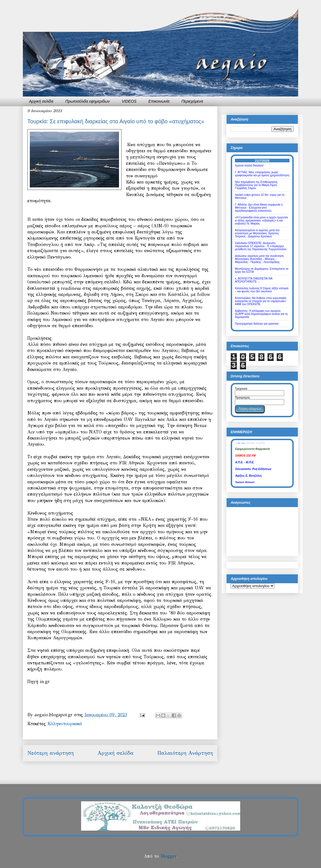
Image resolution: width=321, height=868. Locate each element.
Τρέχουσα (241, 389)
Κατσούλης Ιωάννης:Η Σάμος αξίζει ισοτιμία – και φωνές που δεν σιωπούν (262, 290)
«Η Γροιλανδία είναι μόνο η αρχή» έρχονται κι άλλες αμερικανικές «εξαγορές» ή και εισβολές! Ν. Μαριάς (261, 220)
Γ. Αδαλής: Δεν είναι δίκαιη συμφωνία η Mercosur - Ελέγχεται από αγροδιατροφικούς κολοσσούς (259, 208)
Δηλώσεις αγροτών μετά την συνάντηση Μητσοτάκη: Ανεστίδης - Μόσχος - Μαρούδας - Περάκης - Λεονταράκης (259, 259)
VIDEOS (129, 101)
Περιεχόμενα (192, 101)
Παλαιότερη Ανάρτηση (185, 753)
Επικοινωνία (159, 101)
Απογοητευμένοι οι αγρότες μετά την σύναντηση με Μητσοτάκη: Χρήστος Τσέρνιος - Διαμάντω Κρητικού (257, 233)
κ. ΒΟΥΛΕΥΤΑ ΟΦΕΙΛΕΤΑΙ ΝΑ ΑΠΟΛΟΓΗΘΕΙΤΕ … (254, 280)
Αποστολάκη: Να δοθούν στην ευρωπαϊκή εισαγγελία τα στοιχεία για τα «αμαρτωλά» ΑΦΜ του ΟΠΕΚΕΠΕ (261, 301)
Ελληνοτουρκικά (65, 724)
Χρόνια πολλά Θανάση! (249, 166)
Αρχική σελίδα (41, 101)
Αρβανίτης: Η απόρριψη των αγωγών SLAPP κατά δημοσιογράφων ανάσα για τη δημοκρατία (261, 314)
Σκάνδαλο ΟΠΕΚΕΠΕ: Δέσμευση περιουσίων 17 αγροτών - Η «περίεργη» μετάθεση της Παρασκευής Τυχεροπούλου (261, 246)
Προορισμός (242, 398)
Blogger (168, 856)
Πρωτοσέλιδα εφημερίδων (87, 101)
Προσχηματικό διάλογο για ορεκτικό (257, 324)
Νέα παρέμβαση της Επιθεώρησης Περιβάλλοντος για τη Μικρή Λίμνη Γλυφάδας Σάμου (256, 185)
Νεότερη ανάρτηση (51, 753)
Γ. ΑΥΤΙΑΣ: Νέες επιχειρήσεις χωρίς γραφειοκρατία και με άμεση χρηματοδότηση (262, 174)
